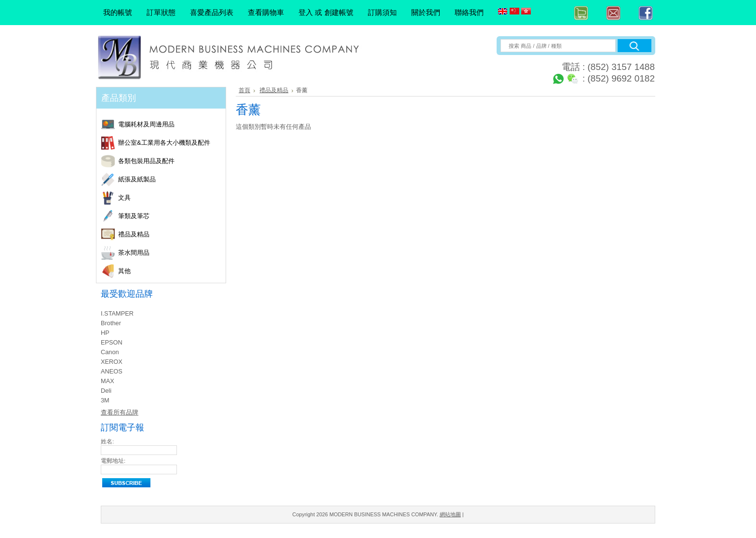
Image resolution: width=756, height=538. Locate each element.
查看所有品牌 (120, 412)
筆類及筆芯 (170, 216)
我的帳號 (118, 12)
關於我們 (426, 12)
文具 (170, 198)
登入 (306, 12)
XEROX (112, 362)
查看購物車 (266, 12)
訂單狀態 (161, 12)
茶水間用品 (170, 253)
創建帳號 (339, 12)
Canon (110, 352)
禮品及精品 (170, 235)
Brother (111, 323)
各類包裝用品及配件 (170, 161)
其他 (170, 271)
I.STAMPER (117, 313)
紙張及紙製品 (170, 180)
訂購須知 (382, 12)
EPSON (112, 342)
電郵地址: (113, 461)
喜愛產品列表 (212, 12)
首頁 (244, 90)
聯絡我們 (469, 12)
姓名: (107, 441)
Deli (106, 391)
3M (105, 400)
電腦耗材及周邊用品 (170, 125)
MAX (108, 381)
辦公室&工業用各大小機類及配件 (170, 143)
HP (105, 333)
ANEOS (112, 371)
